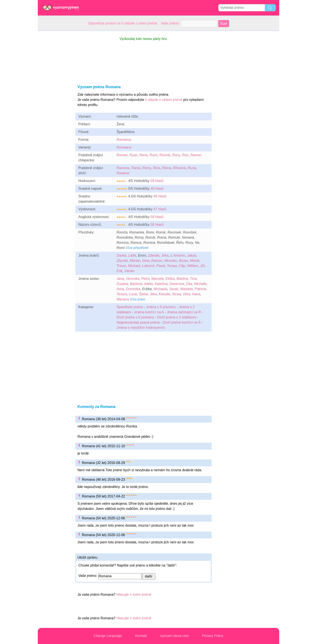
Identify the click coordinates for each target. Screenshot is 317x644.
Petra (145, 279)
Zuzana (122, 284)
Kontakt (141, 636)
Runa (192, 168)
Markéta (187, 289)
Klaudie (165, 294)
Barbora (136, 284)
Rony (176, 155)
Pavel (161, 266)
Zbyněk (122, 261)
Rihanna (179, 168)
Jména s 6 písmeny (161, 307)
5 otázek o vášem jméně (164, 100)
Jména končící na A (149, 312)
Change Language (108, 636)
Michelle (200, 284)
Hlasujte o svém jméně (134, 595)
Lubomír (148, 266)
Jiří (202, 266)
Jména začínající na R (184, 312)
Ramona (123, 168)
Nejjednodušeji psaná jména (138, 322)
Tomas (172, 266)
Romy (147, 168)
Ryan (133, 155)
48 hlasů (157, 189)
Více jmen (137, 299)
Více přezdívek (137, 248)
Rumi (154, 155)
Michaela (161, 289)
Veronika (133, 279)
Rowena (123, 173)
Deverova (177, 284)
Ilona (120, 289)
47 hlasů (160, 209)
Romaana (124, 147)
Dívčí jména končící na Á (182, 322)
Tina (193, 279)
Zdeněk (154, 255)
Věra (187, 294)
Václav (129, 271)
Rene (144, 155)
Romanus (124, 140)
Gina (146, 261)
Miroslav (171, 261)
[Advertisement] (55, 95)
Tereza (122, 294)
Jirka (165, 255)
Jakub (192, 255)
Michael (134, 266)
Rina (157, 168)
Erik (120, 271)
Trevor (121, 266)
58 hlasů (157, 217)
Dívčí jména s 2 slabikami (177, 317)
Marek (194, 261)
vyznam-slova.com (174, 636)
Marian (135, 261)
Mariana (123, 299)
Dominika (133, 289)
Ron (185, 155)
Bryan (184, 261)
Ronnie (165, 155)
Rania (136, 168)
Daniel (121, 255)
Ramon (196, 155)
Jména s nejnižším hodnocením (141, 328)
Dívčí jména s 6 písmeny (135, 317)
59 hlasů (157, 181)
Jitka (153, 294)
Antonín (179, 255)
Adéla (148, 284)
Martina (182, 279)
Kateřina (161, 284)
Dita (189, 284)
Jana (120, 279)
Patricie (200, 289)
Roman (122, 155)
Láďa (132, 255)
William (193, 266)
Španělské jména (130, 307)
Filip (182, 266)
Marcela (157, 279)
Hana (196, 294)
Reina (167, 168)
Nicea (177, 294)
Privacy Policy (213, 636)
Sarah (174, 289)
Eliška (170, 279)
